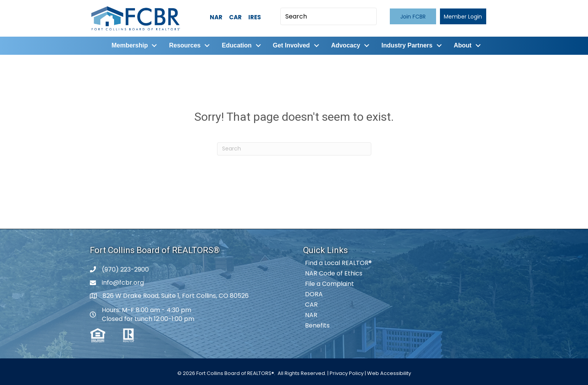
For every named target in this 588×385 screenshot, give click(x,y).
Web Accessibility (389, 373)
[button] (413, 16)
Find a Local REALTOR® (338, 263)
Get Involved (291, 45)
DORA (314, 294)
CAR (235, 17)
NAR (216, 17)
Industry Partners (407, 45)
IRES (255, 17)
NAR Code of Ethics (334, 273)
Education (237, 45)
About (462, 45)
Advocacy (345, 45)
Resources (185, 45)
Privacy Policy (347, 373)
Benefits (317, 325)
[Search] (294, 149)
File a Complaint (329, 284)
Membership (130, 45)
